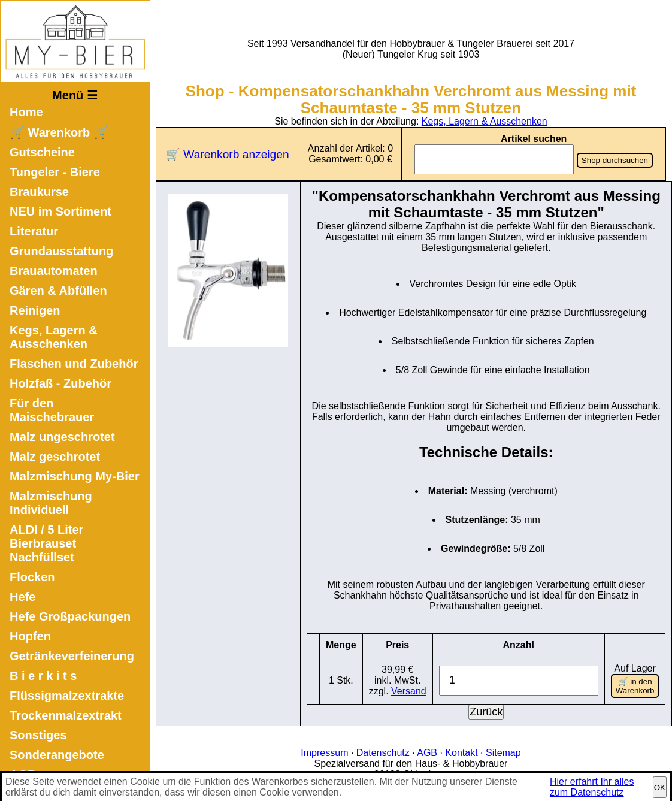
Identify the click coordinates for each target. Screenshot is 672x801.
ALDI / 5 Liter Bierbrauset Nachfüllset (46, 543)
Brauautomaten (54, 271)
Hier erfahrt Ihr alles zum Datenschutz (592, 787)
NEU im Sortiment (60, 211)
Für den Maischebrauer (52, 410)
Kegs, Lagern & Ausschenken (54, 337)
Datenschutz (383, 753)
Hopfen (30, 636)
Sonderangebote (57, 755)
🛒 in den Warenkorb (635, 686)
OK (660, 788)
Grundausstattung (61, 251)
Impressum (324, 753)
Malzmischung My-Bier (75, 476)
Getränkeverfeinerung (72, 656)
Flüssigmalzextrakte (67, 696)
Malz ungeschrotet (62, 437)
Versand (409, 691)
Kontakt (461, 753)
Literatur (34, 231)
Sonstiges (38, 735)
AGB (427, 753)
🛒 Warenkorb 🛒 (59, 132)
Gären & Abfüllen (58, 291)
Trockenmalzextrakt (66, 715)
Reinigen (35, 310)
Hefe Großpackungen (70, 616)
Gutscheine (42, 152)
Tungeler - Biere (55, 172)
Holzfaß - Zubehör (60, 383)
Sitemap (503, 753)
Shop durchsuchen (615, 160)
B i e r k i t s (43, 676)
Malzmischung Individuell (51, 503)
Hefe (22, 597)
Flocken (32, 577)
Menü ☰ (75, 95)
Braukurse (39, 192)
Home (26, 112)
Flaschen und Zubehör (74, 364)
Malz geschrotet (55, 457)
